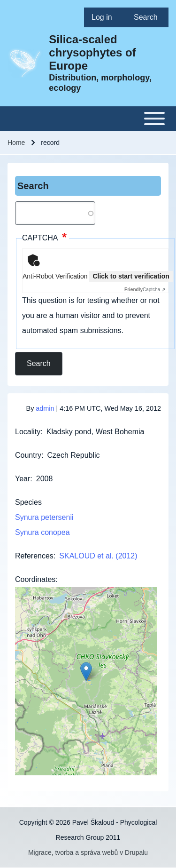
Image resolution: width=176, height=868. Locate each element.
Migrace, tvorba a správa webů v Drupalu (88, 852)
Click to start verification (131, 276)
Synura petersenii (44, 517)
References (34, 556)
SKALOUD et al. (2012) (98, 556)
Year (23, 479)
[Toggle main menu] (88, 119)
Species (28, 502)
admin (45, 408)
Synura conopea (42, 532)
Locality (28, 432)
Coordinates (35, 579)
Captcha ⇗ (145, 290)
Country (28, 455)
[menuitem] (105, 17)
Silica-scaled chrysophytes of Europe (92, 52)
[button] (86, 672)
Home (16, 143)
